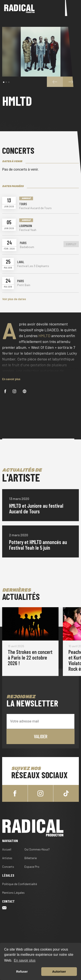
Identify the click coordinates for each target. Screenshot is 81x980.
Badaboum (27, 247)
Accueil (7, 849)
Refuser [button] (22, 972)
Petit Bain (24, 285)
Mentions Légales (13, 893)
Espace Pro (32, 867)
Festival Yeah (28, 230)
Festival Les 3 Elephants (33, 266)
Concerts (8, 867)
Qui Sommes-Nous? (37, 849)
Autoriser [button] (59, 972)
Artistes (7, 858)
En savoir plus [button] (25, 960)
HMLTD (44, 336)
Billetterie (31, 858)
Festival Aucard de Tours (35, 208)
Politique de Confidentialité (20, 884)
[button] (4, 82)
